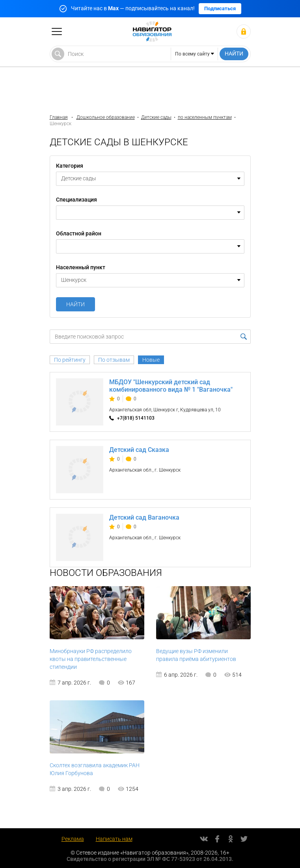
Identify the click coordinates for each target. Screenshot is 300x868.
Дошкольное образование (106, 117)
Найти (75, 304)
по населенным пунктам (205, 117)
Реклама (73, 839)
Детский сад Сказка (139, 450)
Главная (59, 117)
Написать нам (114, 839)
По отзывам (114, 360)
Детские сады (156, 117)
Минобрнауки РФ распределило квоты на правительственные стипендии (91, 659)
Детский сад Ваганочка (144, 517)
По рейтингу (70, 360)
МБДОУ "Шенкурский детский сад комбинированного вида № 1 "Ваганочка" (171, 386)
